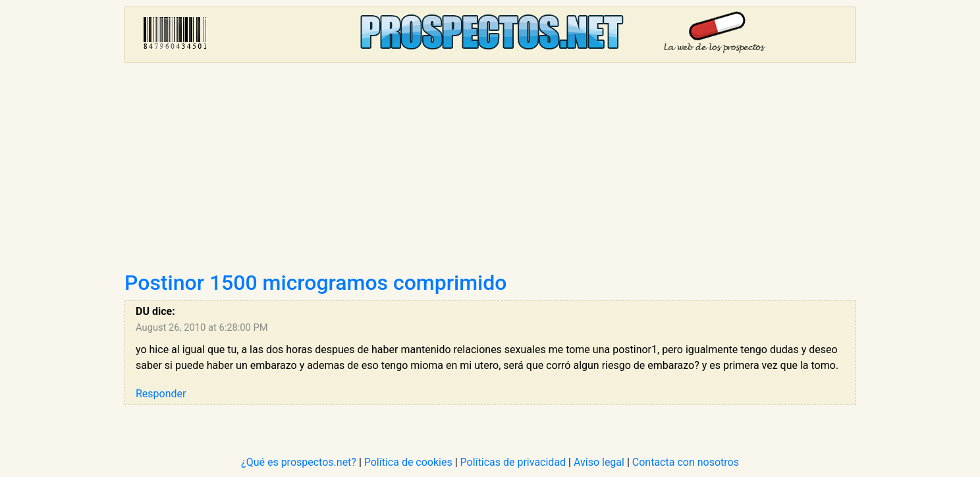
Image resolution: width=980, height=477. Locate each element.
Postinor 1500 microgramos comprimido (315, 283)
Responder (161, 394)
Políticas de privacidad (513, 462)
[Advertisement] (490, 171)
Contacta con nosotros (686, 462)
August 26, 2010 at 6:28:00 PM (202, 327)
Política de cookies (408, 462)
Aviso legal (599, 462)
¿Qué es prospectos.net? (299, 462)
